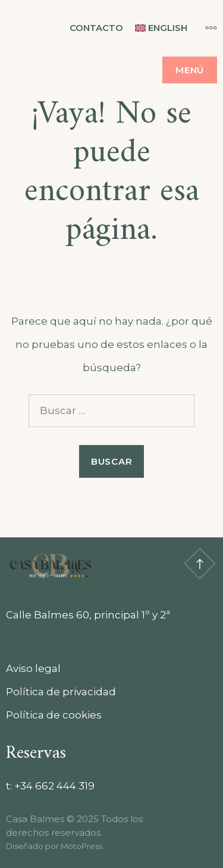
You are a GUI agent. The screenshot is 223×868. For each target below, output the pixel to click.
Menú (190, 70)
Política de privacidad (61, 692)
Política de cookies (54, 715)
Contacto (96, 28)
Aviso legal (33, 668)
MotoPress (81, 846)
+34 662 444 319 (54, 786)
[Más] (205, 27)
